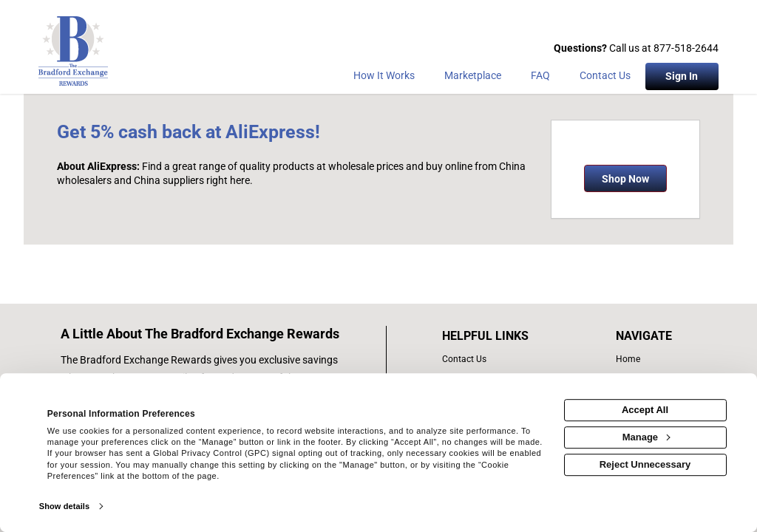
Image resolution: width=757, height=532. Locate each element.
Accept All (645, 410)
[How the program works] (384, 78)
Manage (646, 437)
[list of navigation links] (647, 359)
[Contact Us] (605, 78)
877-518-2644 (686, 48)
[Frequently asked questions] (540, 78)
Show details (64, 506)
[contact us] (501, 359)
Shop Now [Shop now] (625, 179)
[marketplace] (473, 78)
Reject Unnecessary (645, 464)
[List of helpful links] (501, 336)
